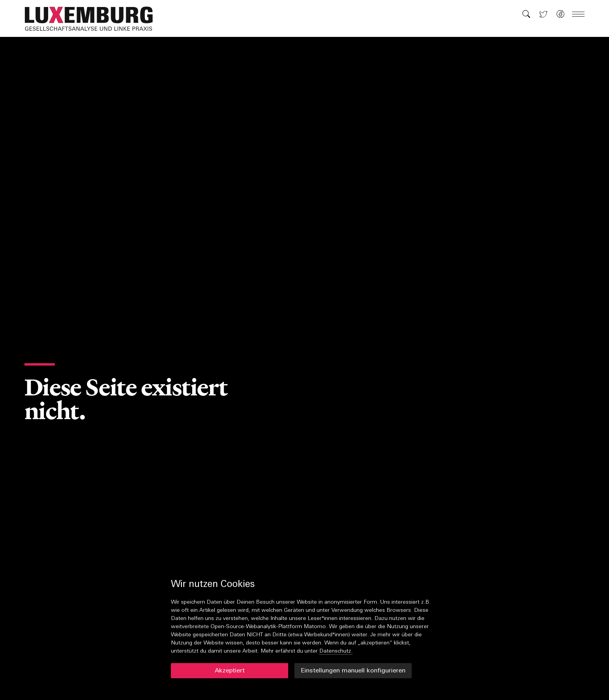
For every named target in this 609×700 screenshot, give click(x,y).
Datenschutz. (336, 651)
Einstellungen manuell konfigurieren (353, 671)
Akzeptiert (230, 671)
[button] (93, 19)
